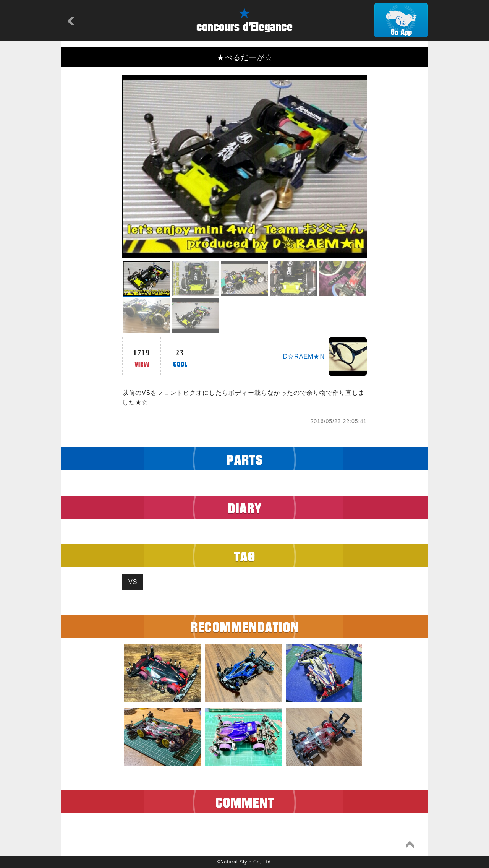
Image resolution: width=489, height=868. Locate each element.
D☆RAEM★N (304, 356)
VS (133, 582)
